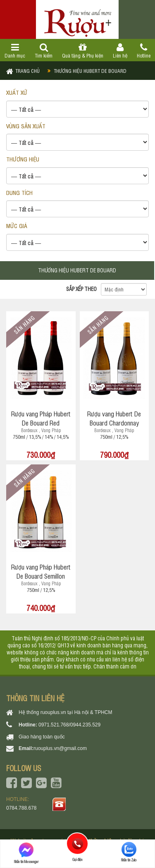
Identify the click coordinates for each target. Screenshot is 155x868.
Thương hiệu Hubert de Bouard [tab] (77, 270)
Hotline (143, 51)
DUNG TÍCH (19, 192)
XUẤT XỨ (17, 92)
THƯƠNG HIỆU (23, 159)
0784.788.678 (21, 808)
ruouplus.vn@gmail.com (60, 748)
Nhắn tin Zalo (129, 852)
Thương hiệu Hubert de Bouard (90, 71)
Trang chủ (27, 71)
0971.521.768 (54, 725)
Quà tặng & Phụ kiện (83, 51)
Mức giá (17, 225)
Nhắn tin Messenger (26, 853)
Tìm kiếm (44, 51)
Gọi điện (77, 844)
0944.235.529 (85, 725)
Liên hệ (120, 51)
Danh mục (15, 51)
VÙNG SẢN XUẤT (26, 126)
